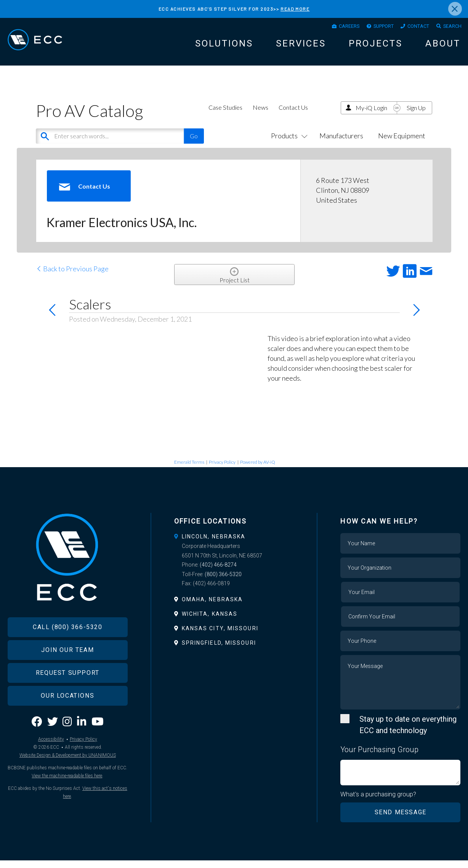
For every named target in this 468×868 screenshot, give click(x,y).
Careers (332, 27)
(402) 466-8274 (218, 572)
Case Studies (225, 115)
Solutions (224, 46)
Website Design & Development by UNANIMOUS (68, 775)
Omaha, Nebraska (212, 607)
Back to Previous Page (72, 276)
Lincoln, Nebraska (214, 544)
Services (301, 46)
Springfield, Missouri (219, 650)
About (443, 46)
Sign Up (416, 115)
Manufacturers (341, 143)
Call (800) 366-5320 (67, 647)
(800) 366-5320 (223, 581)
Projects (376, 46)
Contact (412, 27)
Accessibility (51, 759)
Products (288, 143)
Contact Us (293, 115)
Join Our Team (67, 670)
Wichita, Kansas (210, 621)
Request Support (68, 693)
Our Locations (67, 716)
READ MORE (295, 9)
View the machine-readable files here (67, 796)
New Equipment (402, 143)
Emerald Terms (189, 470)
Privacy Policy (222, 470)
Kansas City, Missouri (220, 636)
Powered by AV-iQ (258, 470)
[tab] (234, 544)
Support (371, 27)
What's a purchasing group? (379, 802)
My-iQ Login (371, 115)
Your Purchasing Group (379, 757)
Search (450, 27)
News (260, 115)
